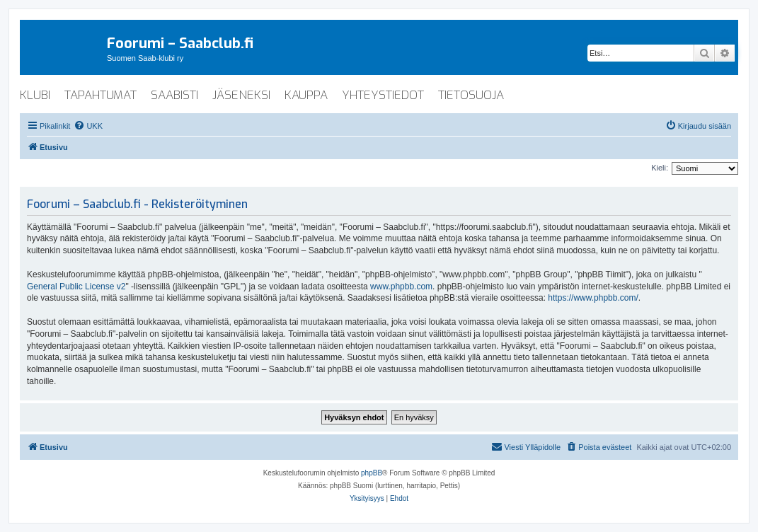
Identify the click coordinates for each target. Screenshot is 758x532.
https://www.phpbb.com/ (593, 298)
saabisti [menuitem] (174, 95)
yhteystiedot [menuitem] (383, 95)
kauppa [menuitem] (306, 95)
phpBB (372, 473)
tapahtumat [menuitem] (101, 95)
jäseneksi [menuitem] (241, 95)
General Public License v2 (76, 287)
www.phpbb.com (401, 287)
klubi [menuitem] (35, 95)
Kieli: (660, 168)
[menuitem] (88, 126)
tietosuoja (471, 95)
